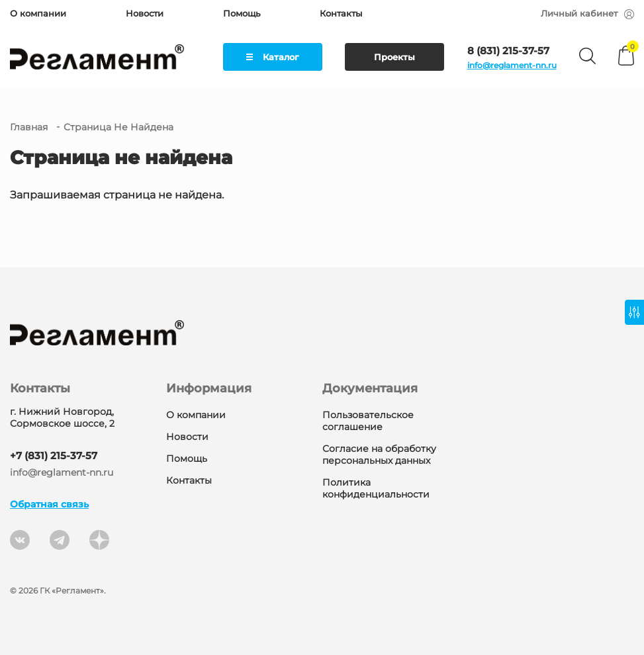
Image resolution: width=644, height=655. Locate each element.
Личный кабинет (587, 13)
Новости (145, 13)
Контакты (341, 13)
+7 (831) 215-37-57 (54, 456)
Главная (29, 127)
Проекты (394, 57)
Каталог (273, 57)
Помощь (242, 13)
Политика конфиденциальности (376, 488)
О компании (38, 13)
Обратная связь (49, 504)
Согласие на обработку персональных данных (379, 455)
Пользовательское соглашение (368, 421)
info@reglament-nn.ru (512, 65)
